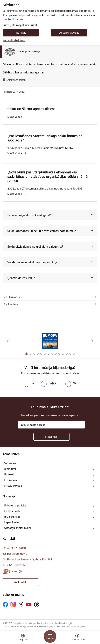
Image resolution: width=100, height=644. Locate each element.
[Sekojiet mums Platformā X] (21, 604)
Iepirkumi (10, 469)
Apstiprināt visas (69, 33)
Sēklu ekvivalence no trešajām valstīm (35, 246)
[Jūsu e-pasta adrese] (51, 425)
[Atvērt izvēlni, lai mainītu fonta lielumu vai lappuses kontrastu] (77, 638)
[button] (49, 215)
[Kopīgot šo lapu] (50, 304)
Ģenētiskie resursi (22, 278)
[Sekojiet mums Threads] (36, 604)
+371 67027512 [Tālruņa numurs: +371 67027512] (16, 565)
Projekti (9, 474)
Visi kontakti (21, 582)
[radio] (29, 383)
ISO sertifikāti (12, 517)
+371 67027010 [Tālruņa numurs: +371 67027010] (17, 548)
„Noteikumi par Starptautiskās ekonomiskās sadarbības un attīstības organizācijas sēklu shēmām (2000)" (49, 177)
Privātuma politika (15, 505)
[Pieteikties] (51, 437)
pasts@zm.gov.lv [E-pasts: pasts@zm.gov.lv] (17, 554)
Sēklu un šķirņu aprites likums (31, 109)
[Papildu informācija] (20, 572)
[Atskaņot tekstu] (17, 80)
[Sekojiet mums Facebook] (5, 604)
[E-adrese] (10, 572)
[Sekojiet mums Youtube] (29, 604)
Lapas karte (11, 522)
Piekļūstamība (13, 511)
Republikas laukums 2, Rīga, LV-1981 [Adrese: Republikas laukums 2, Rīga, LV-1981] (30, 559)
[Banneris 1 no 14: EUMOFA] (50, 341)
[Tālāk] (92, 341)
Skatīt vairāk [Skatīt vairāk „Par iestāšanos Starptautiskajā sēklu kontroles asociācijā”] (15, 153)
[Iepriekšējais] (8, 341)
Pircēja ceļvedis (13, 486)
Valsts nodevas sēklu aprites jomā (32, 262)
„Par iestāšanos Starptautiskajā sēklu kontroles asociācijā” (45, 138)
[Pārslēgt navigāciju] (50, 636)
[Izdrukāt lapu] (50, 297)
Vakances (10, 463)
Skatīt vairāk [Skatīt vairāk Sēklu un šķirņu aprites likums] (15, 117)
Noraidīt (21, 33)
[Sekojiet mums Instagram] (13, 604)
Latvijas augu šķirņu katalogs (29, 215)
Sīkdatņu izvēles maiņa (18, 528)
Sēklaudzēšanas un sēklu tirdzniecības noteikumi (42, 231)
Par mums (11, 480)
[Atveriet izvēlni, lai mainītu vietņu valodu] (23, 638)
